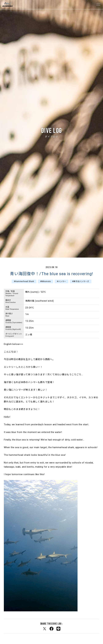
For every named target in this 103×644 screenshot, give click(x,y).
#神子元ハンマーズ (81, 281)
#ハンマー (61, 281)
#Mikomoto (46, 281)
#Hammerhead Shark (24, 281)
